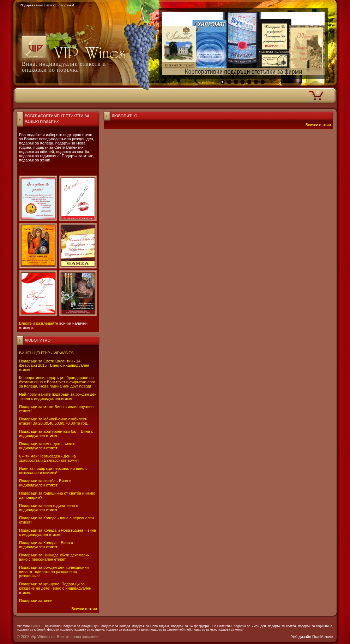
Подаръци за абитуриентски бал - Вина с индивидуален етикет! (56, 433)
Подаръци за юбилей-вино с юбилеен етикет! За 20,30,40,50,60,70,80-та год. (53, 421)
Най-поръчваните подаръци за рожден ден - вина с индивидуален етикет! (58, 396)
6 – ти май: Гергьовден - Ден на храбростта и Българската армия (49, 458)
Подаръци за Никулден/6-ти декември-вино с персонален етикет (54, 557)
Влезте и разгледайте (39, 323)
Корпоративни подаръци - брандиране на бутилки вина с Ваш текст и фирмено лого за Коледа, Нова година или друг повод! (57, 382)
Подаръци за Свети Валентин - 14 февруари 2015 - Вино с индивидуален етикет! (54, 365)
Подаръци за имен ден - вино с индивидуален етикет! (47, 446)
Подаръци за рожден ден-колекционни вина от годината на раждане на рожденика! (54, 572)
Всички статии (84, 609)
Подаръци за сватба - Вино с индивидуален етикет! (45, 483)
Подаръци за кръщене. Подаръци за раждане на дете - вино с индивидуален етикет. (55, 588)
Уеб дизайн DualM (312, 637)
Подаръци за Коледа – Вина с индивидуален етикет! (46, 545)
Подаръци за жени (36, 601)
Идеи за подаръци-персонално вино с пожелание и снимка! (53, 471)
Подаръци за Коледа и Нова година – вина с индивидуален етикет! (58, 532)
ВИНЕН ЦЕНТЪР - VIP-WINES (46, 353)
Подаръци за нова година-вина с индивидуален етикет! (49, 508)
